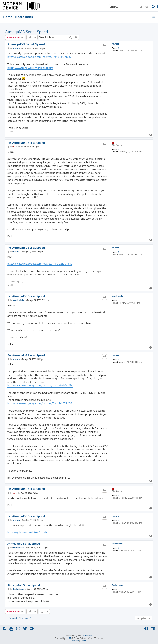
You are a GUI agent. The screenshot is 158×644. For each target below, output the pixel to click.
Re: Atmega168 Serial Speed (26, 143)
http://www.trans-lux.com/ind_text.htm (30, 68)
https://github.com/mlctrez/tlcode (27, 532)
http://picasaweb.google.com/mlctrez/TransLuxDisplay (39, 57)
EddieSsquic (118, 585)
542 (120, 149)
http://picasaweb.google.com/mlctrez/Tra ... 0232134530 (40, 264)
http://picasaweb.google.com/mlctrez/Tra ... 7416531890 (40, 403)
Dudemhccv (118, 544)
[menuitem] (153, 7)
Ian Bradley (87, 636)
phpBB (69, 638)
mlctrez (116, 44)
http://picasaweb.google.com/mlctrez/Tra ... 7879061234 (40, 385)
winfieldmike (118, 296)
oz (113, 143)
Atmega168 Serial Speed (27, 32)
